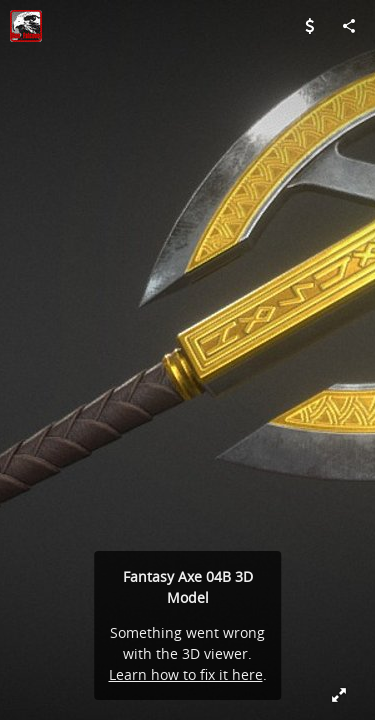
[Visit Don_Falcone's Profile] (26, 26)
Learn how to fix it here (186, 674)
